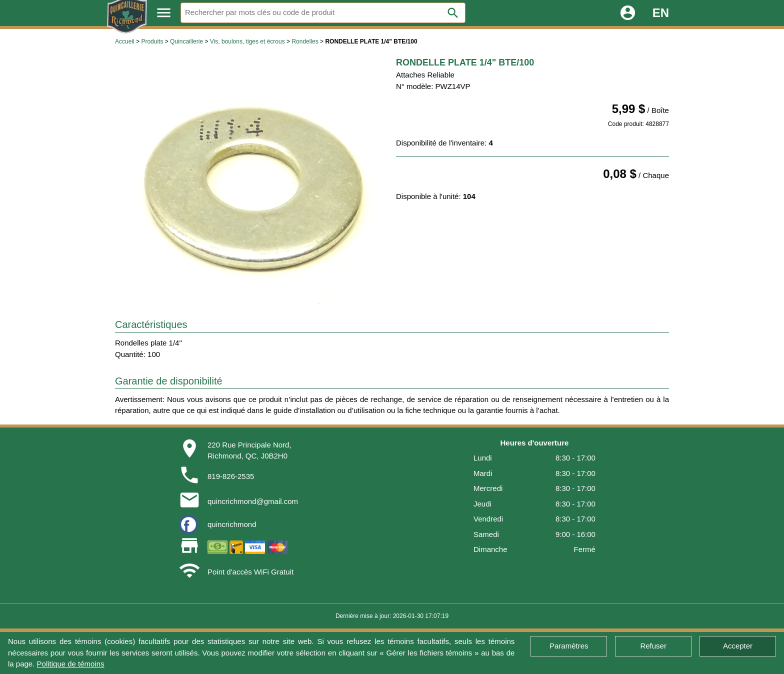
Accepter (738, 646)
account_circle (628, 13)
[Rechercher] (323, 13)
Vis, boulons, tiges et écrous (247, 41)
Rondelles (305, 41)
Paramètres (569, 646)
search (453, 13)
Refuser (653, 646)
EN (661, 13)
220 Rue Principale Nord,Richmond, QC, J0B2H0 (249, 450)
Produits (152, 41)
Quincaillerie (186, 41)
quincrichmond (232, 524)
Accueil (125, 41)
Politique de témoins (71, 664)
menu (164, 13)
